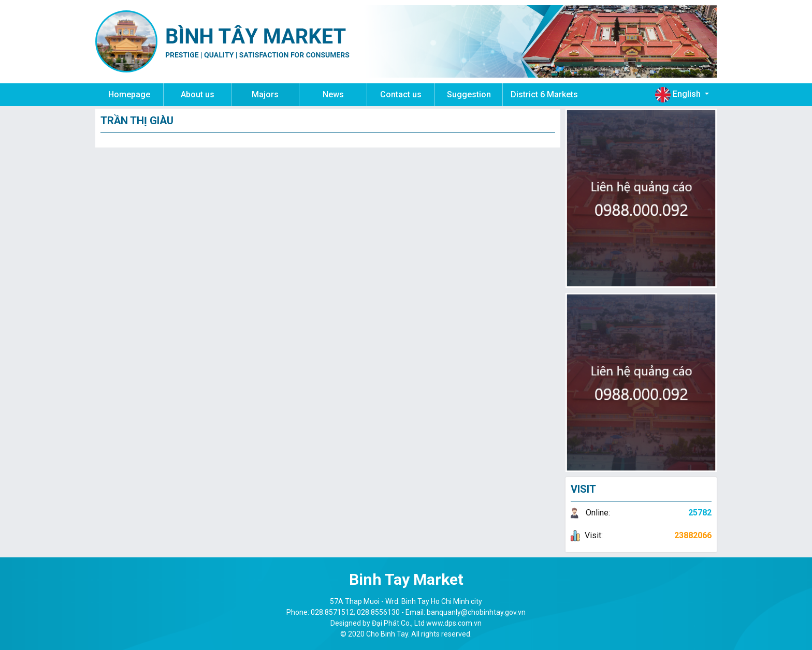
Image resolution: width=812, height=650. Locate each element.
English (679, 95)
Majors (265, 94)
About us (198, 94)
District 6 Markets (544, 94)
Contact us (401, 94)
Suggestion (469, 94)
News (333, 94)
